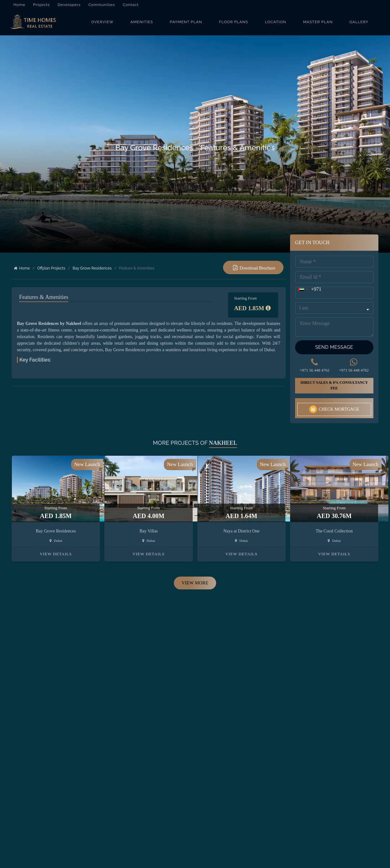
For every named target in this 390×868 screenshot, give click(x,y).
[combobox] (308, 282)
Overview (103, 24)
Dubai (56, 534)
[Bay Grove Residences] (36, 24)
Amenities (142, 24)
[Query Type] (334, 301)
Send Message (334, 340)
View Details (56, 547)
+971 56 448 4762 (315, 363)
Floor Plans (234, 24)
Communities (102, 5)
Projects (42, 5)
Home (19, 5)
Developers (69, 5)
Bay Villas (148, 524)
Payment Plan (186, 24)
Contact (131, 5)
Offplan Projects (51, 272)
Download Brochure (257, 272)
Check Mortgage (334, 403)
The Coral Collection (334, 524)
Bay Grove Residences (92, 272)
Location (276, 24)
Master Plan (318, 24)
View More (195, 576)
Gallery (359, 24)
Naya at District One (241, 524)
